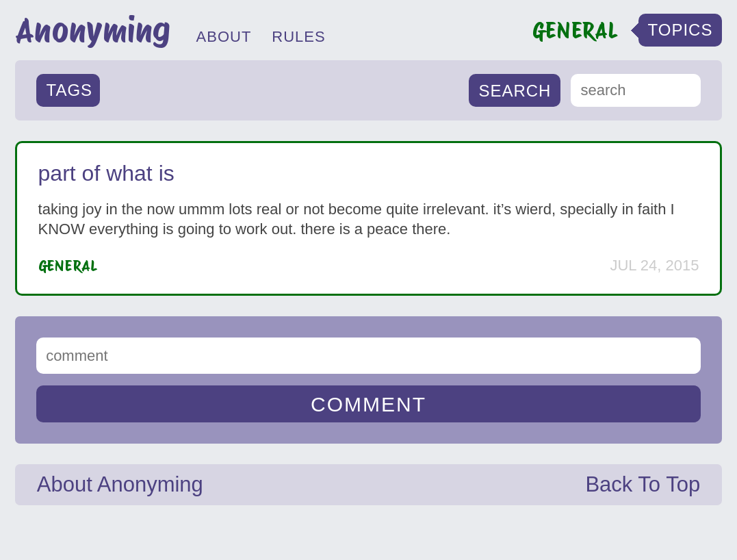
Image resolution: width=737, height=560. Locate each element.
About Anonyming (120, 484)
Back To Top (643, 484)
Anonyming (93, 30)
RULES (298, 37)
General (68, 266)
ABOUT (224, 37)
